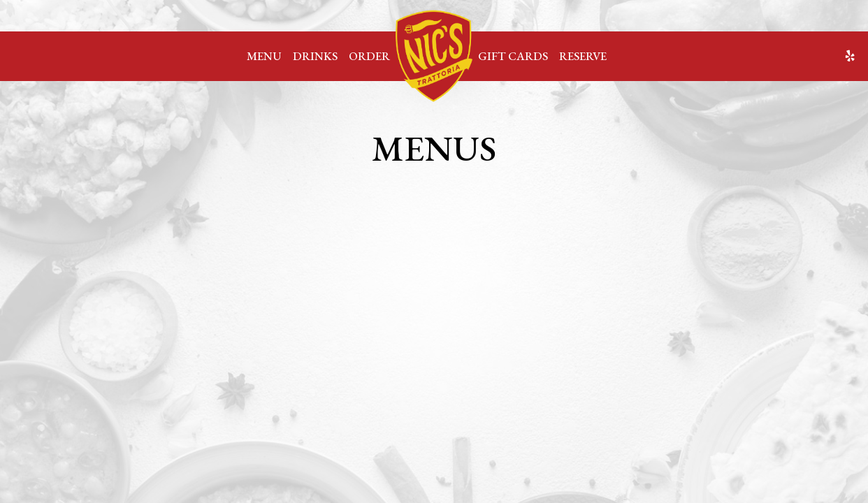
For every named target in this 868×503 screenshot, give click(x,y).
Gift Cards (513, 56)
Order (369, 56)
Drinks (315, 56)
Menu (264, 56)
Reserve (583, 56)
